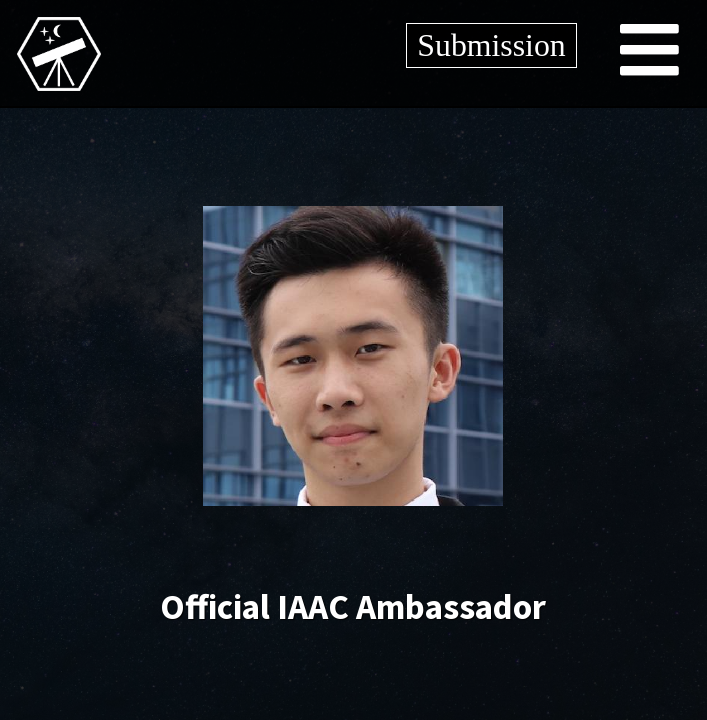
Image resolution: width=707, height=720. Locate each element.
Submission (491, 45)
